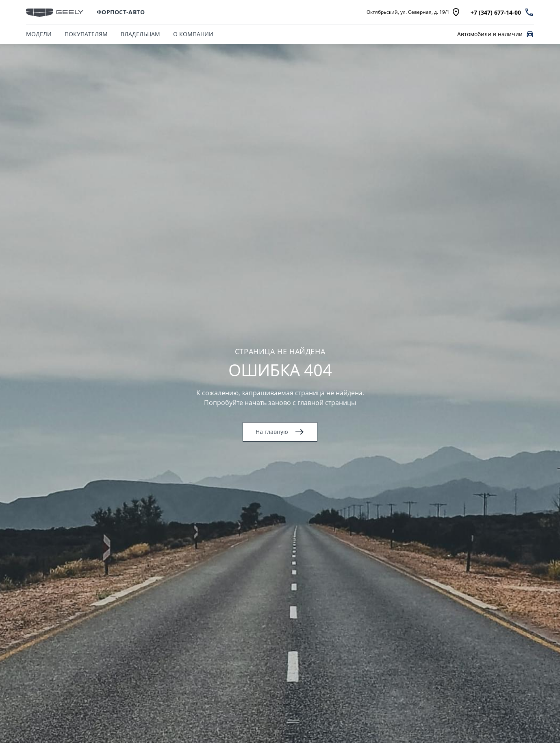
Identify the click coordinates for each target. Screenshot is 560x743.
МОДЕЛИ (39, 34)
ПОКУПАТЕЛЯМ (86, 34)
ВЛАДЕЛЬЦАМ (140, 34)
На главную (280, 432)
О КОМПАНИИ (193, 34)
